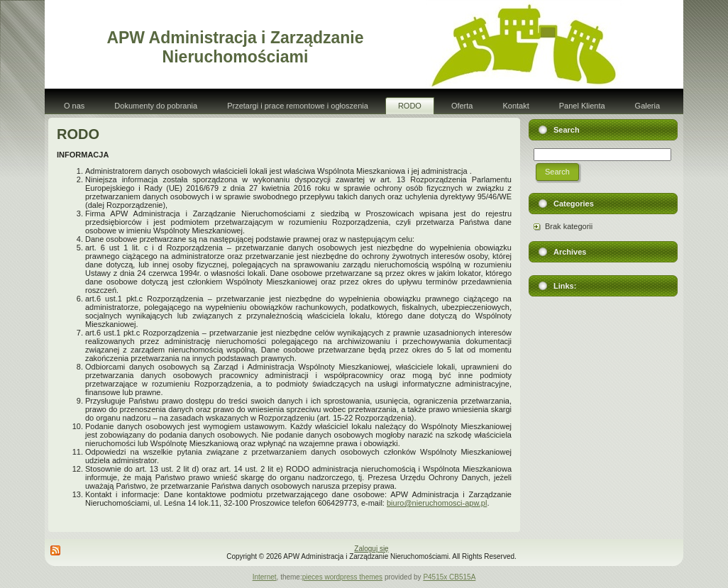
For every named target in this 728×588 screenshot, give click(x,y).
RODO (78, 134)
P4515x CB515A (449, 577)
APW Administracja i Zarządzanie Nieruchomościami (235, 47)
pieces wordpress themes (342, 577)
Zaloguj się (371, 549)
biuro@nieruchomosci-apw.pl (437, 503)
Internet (265, 577)
